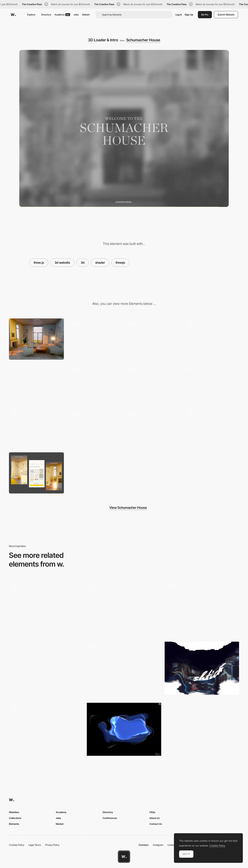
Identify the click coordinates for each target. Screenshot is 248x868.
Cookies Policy (17, 845)
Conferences (110, 818)
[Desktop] (36, 339)
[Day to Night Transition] (153, 384)
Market (86, 15)
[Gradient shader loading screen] (46, 609)
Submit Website (226, 15)
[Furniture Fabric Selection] (36, 428)
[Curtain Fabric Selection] (95, 428)
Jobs (76, 15)
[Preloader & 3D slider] (46, 663)
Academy (62, 15)
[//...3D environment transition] (36, 384)
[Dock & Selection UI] (95, 339)
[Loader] (202, 609)
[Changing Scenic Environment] (212, 384)
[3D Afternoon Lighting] (153, 339)
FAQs (152, 812)
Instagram (158, 845)
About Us (155, 818)
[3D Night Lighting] (212, 339)
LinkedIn (172, 845)
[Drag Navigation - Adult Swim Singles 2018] (46, 729)
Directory (46, 15)
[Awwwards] (13, 15)
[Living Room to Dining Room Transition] (95, 384)
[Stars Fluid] (124, 729)
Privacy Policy (52, 845)
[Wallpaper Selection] (212, 428)
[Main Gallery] (124, 609)
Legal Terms (35, 845)
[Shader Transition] (202, 668)
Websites (14, 812)
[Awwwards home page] (124, 857)
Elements (14, 824)
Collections (15, 818)
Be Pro (205, 15)
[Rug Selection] (153, 428)
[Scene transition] (124, 670)
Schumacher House (143, 40)
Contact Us (156, 824)
